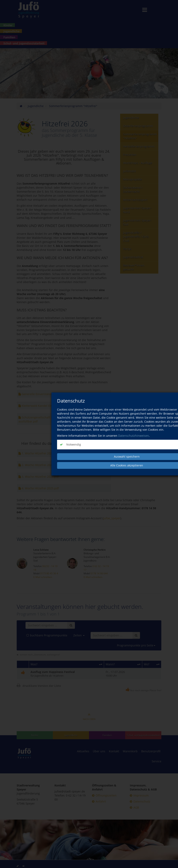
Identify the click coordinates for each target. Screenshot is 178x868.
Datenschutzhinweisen (133, 436)
